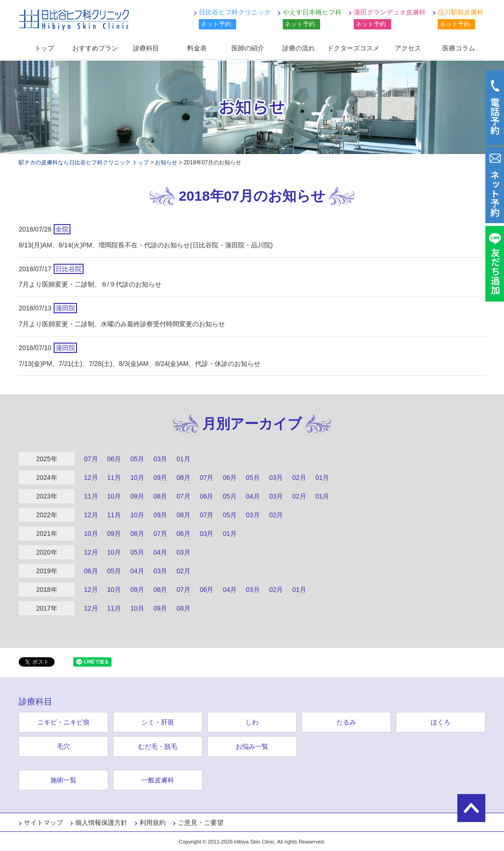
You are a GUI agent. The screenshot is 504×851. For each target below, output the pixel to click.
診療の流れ (299, 48)
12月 (91, 478)
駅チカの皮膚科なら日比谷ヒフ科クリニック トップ (84, 162)
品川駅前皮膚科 (461, 12)
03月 (161, 459)
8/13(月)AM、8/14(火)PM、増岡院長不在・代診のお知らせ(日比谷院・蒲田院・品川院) (146, 245)
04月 (253, 496)
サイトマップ (43, 823)
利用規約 (153, 823)
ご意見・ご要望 (201, 823)
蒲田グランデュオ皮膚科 (390, 12)
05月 (137, 459)
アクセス (408, 48)
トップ (44, 48)
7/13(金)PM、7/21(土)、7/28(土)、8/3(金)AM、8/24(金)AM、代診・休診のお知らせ (140, 364)
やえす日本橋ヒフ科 (312, 12)
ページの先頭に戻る (471, 808)
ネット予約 (216, 24)
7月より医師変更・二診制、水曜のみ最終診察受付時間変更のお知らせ (122, 324)
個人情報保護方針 (101, 823)
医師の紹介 (248, 48)
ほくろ (441, 722)
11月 (114, 478)
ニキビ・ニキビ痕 (63, 722)
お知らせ (166, 162)
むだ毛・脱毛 (158, 746)
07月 (91, 459)
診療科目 (146, 48)
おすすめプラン (95, 48)
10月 (137, 478)
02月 (299, 478)
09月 (161, 478)
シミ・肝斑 (158, 722)
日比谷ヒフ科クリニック (74, 20)
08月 (183, 478)
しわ (252, 722)
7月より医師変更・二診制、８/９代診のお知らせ (90, 284)
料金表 (197, 48)
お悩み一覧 (252, 746)
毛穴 (63, 746)
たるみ (346, 722)
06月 (114, 459)
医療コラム (459, 48)
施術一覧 (63, 780)
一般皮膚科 (158, 780)
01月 (183, 459)
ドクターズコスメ (353, 48)
